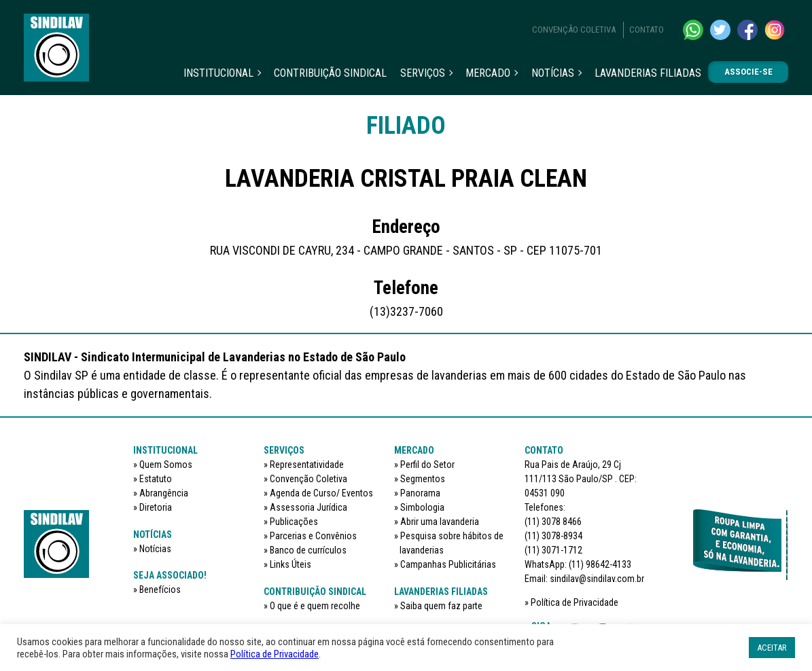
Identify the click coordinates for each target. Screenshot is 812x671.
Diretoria (156, 507)
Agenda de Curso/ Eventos (321, 493)
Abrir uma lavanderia (440, 522)
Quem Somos (166, 465)
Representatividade (307, 465)
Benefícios (160, 590)
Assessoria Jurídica (308, 507)
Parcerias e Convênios (313, 536)
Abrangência (164, 493)
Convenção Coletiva (574, 30)
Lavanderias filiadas (648, 73)
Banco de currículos (308, 550)
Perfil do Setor (427, 465)
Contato (647, 30)
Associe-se (748, 72)
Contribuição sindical (330, 73)
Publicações (294, 522)
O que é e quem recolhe (315, 606)
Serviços (423, 73)
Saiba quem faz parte (441, 606)
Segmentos (423, 479)
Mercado (488, 73)
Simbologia (422, 507)
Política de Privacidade (575, 602)
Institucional (218, 73)
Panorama (420, 493)
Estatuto (156, 479)
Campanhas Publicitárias (448, 564)
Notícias (553, 73)
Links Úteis (290, 564)
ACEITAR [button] (772, 648)
